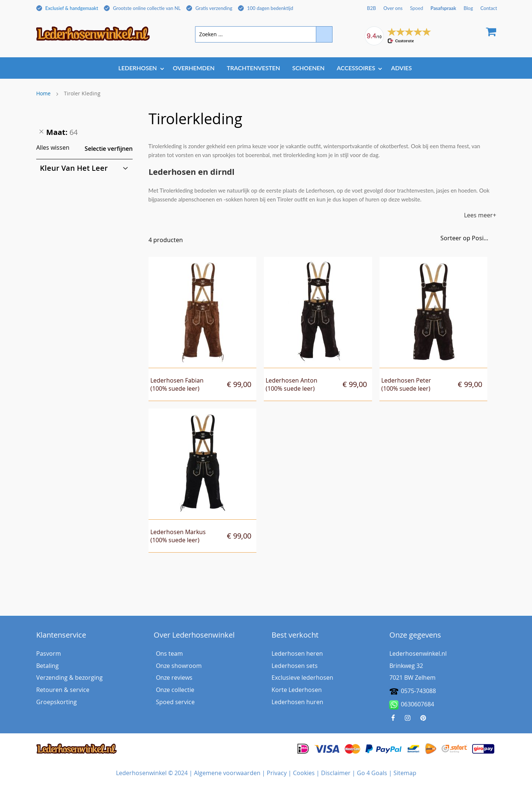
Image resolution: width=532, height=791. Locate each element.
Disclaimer (336, 773)
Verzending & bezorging (69, 678)
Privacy (277, 773)
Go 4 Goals (372, 773)
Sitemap (405, 773)
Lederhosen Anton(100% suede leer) (291, 385)
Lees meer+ (480, 215)
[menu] (266, 69)
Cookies (304, 773)
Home (43, 93)
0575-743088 (418, 691)
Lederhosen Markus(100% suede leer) (178, 536)
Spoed (417, 8)
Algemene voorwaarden (227, 773)
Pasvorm (49, 653)
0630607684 (412, 705)
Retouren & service (63, 690)
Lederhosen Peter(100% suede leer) (406, 385)
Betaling (47, 666)
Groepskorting (57, 702)
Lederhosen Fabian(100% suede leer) (177, 385)
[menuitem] (139, 68)
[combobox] (264, 34)
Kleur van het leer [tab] (74, 168)
